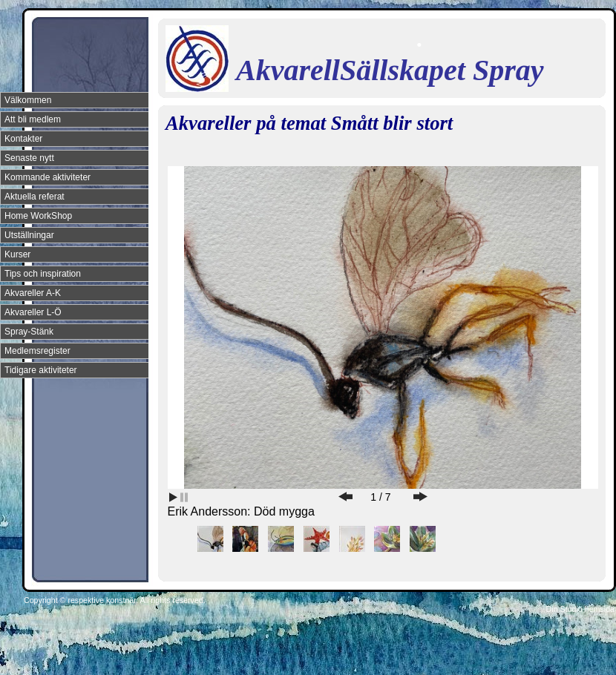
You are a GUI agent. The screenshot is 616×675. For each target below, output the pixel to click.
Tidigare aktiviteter (41, 370)
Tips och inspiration (43, 274)
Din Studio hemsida (580, 609)
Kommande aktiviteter (47, 177)
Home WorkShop (38, 216)
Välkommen (28, 100)
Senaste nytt (29, 158)
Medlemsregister (37, 351)
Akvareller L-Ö (33, 312)
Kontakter (23, 139)
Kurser (17, 254)
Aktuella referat (35, 197)
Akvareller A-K (33, 293)
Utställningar (29, 235)
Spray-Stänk (29, 332)
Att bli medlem (33, 119)
